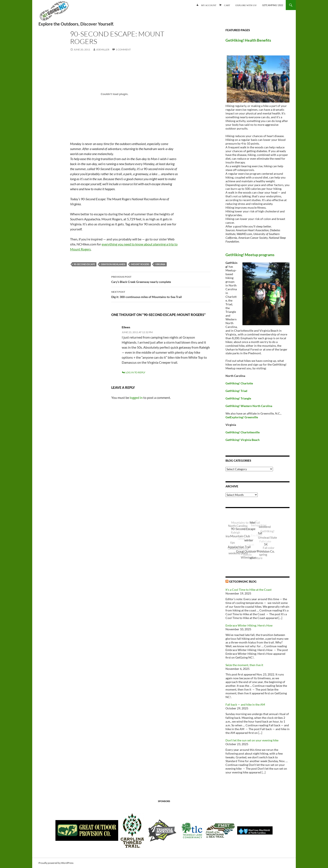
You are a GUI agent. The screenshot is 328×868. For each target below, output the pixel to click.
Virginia (160, 264)
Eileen (126, 327)
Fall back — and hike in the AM (245, 704)
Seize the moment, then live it (244, 665)
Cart (227, 5)
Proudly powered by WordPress (56, 863)
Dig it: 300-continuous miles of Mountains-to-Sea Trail (161, 294)
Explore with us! (246, 5)
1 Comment (123, 49)
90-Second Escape (84, 264)
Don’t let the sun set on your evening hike (252, 740)
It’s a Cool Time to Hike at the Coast (249, 590)
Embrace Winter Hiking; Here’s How (249, 625)
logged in (136, 397)
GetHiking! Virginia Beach (243, 440)
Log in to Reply (135, 372)
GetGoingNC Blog (243, 581)
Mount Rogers (140, 264)
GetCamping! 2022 (273, 5)
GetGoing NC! (54, 13)
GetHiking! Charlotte (239, 383)
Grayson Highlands (113, 264)
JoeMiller (103, 49)
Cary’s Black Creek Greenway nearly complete (161, 279)
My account (209, 5)
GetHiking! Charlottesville (243, 432)
